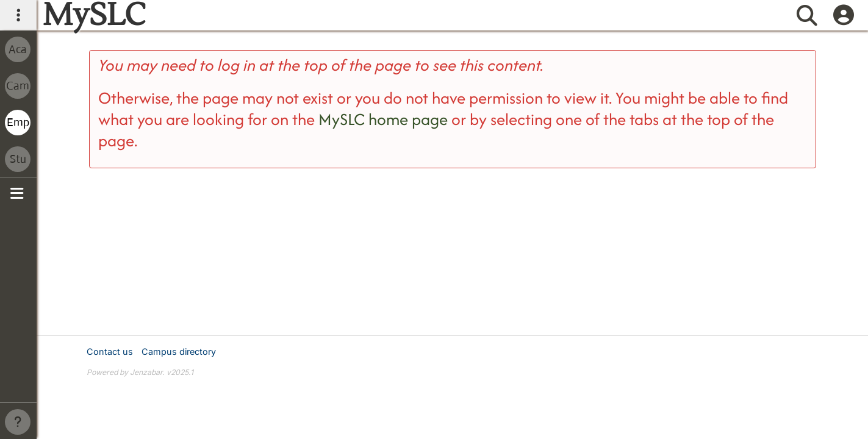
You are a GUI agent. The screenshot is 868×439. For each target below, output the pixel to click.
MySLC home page (383, 119)
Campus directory (179, 352)
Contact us (110, 352)
